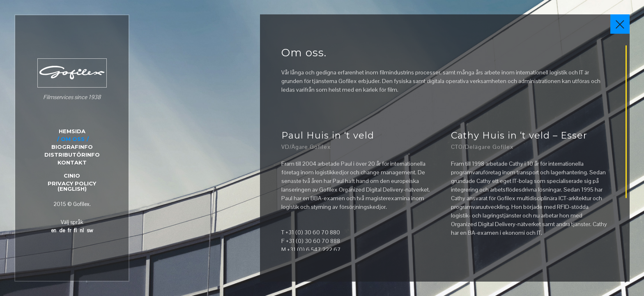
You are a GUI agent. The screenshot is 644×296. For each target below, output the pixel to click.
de (62, 230)
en (54, 230)
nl (82, 230)
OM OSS (73, 139)
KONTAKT (72, 162)
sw (90, 230)
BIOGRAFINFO (72, 147)
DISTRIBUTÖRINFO (72, 155)
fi (75, 230)
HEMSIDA (72, 131)
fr (69, 230)
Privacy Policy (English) (72, 186)
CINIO (72, 176)
